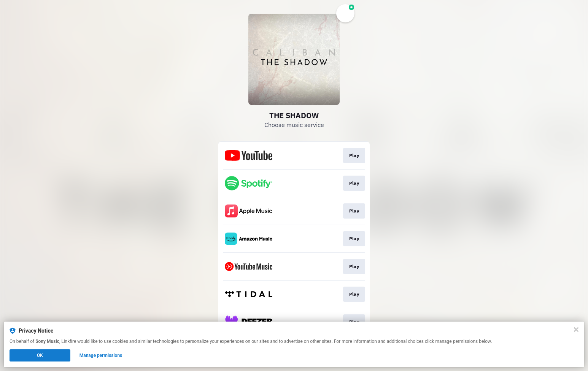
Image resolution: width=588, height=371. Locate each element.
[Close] (576, 330)
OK (40, 355)
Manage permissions (101, 355)
